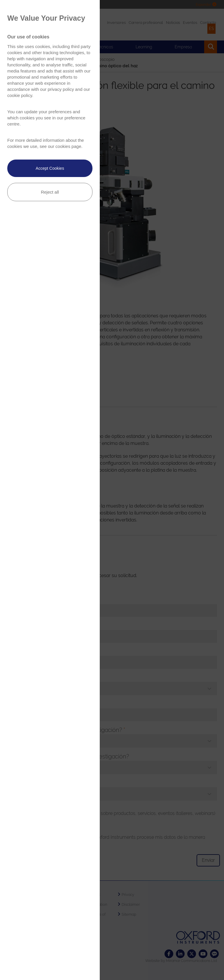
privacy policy (61, 89)
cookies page (68, 146)
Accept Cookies (50, 168)
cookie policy (20, 95)
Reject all (50, 192)
